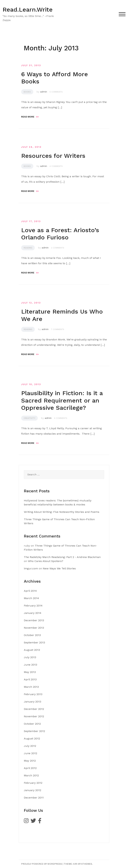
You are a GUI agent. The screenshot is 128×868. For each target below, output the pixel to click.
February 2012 (33, 783)
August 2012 (32, 738)
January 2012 (33, 790)
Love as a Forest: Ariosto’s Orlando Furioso (60, 234)
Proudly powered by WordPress (42, 864)
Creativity (29, 418)
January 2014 (33, 613)
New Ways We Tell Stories (59, 568)
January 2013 (33, 702)
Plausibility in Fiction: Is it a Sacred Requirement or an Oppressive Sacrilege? (62, 400)
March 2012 (31, 775)
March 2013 (31, 687)
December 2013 (34, 620)
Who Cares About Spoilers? (46, 561)
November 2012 (34, 716)
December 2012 (34, 709)
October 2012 (32, 724)
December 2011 (34, 798)
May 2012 (30, 761)
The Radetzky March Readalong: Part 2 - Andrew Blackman (62, 557)
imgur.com (31, 568)
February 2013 (33, 694)
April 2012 (30, 768)
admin (44, 92)
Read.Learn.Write (28, 10)
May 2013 (30, 672)
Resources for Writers (53, 156)
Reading (28, 248)
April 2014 (30, 591)
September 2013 (34, 642)
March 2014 (31, 598)
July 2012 (30, 746)
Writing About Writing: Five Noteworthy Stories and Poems (62, 512)
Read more (30, 117)
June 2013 (30, 665)
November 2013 (34, 628)
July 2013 (30, 657)
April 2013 (30, 679)
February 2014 (33, 606)
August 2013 (32, 650)
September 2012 (34, 731)
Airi (75, 864)
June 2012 (30, 753)
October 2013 (32, 635)
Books (27, 92)
